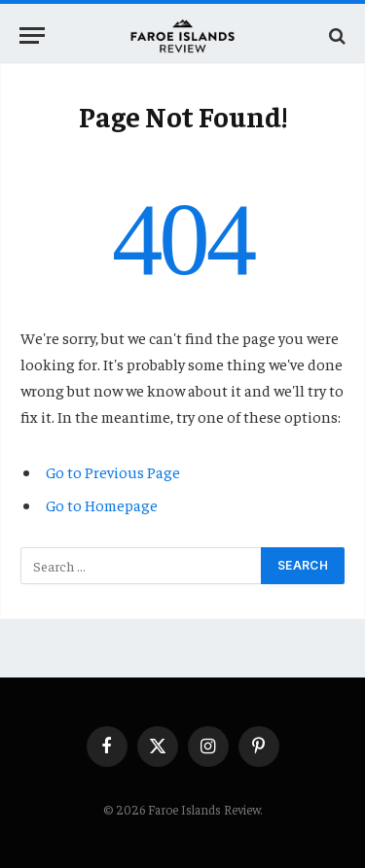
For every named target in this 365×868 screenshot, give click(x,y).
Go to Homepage (102, 504)
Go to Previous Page (113, 471)
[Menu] (32, 35)
